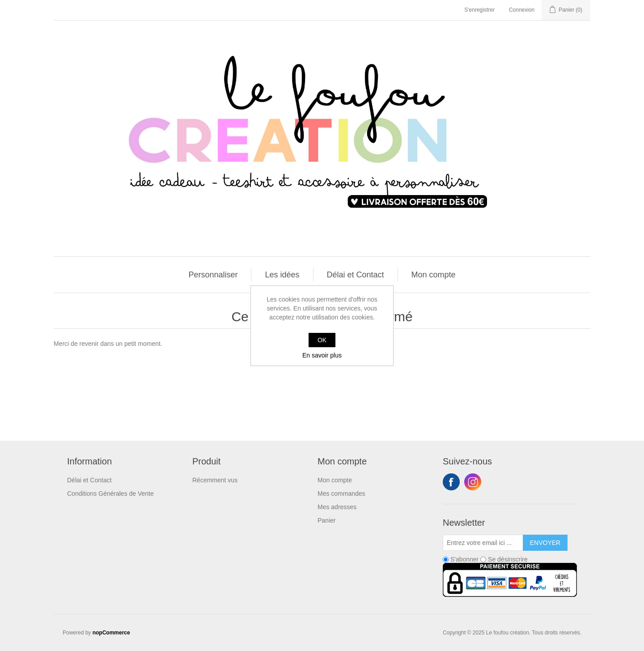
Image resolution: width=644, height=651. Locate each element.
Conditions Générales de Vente (110, 494)
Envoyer (545, 543)
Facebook (451, 482)
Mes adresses (337, 507)
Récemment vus (215, 480)
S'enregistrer (479, 10)
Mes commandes (341, 494)
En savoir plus (322, 355)
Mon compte (434, 275)
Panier (326, 520)
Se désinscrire (508, 559)
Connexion (522, 10)
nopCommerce (111, 633)
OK (322, 340)
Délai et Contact (356, 275)
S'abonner (464, 559)
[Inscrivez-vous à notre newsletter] (483, 543)
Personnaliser (213, 275)
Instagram (473, 482)
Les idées (282, 275)
